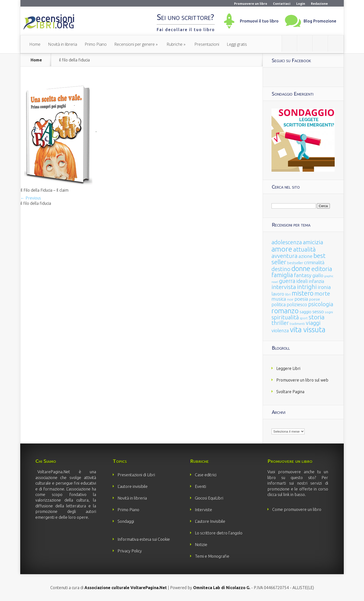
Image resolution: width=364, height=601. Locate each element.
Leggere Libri (288, 368)
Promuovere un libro (251, 4)
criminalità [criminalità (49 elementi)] (314, 262)
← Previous (31, 198)
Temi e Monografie (212, 556)
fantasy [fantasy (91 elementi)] (303, 275)
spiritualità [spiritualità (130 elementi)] (285, 317)
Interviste (203, 510)
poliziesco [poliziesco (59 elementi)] (297, 304)
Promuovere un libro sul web (302, 380)
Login (301, 4)
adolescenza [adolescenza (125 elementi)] (287, 242)
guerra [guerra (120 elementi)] (287, 281)
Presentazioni (207, 44)
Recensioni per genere (134, 44)
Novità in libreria (63, 44)
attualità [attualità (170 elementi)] (304, 249)
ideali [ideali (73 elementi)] (302, 281)
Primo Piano (96, 44)
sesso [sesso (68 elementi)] (318, 311)
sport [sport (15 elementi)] (304, 318)
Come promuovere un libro (297, 509)
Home (35, 44)
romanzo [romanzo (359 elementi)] (285, 311)
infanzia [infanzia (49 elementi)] (316, 281)
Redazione (319, 4)
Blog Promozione (320, 21)
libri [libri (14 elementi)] (288, 294)
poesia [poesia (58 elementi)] (301, 299)
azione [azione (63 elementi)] (305, 256)
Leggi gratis (237, 44)
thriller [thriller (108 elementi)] (280, 323)
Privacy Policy (130, 551)
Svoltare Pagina (290, 392)
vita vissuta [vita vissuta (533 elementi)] (308, 330)
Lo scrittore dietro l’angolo (219, 533)
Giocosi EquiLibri (209, 498)
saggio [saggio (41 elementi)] (305, 312)
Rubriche (175, 44)
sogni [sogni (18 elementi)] (329, 312)
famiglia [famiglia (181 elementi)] (282, 275)
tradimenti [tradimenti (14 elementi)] (297, 324)
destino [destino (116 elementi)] (281, 269)
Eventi (200, 486)
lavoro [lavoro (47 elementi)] (278, 294)
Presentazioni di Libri (136, 475)
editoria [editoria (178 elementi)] (322, 269)
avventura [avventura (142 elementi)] (285, 256)
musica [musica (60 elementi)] (279, 299)
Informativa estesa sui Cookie (144, 539)
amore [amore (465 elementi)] (282, 249)
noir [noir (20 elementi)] (290, 299)
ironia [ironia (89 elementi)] (324, 287)
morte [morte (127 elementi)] (322, 293)
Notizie (201, 545)
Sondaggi (126, 521)
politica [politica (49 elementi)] (279, 304)
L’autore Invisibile (210, 521)
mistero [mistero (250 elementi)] (303, 293)
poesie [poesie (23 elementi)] (315, 299)
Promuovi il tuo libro (259, 21)
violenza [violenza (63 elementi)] (280, 330)
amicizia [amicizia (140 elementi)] (313, 242)
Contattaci (282, 4)
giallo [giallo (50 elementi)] (318, 275)
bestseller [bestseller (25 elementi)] (295, 263)
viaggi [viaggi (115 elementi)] (313, 323)
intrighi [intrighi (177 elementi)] (307, 287)
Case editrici (206, 475)
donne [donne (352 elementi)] (301, 269)
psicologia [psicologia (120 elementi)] (321, 304)
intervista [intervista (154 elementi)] (284, 287)
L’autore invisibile (133, 486)
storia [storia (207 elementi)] (317, 317)
